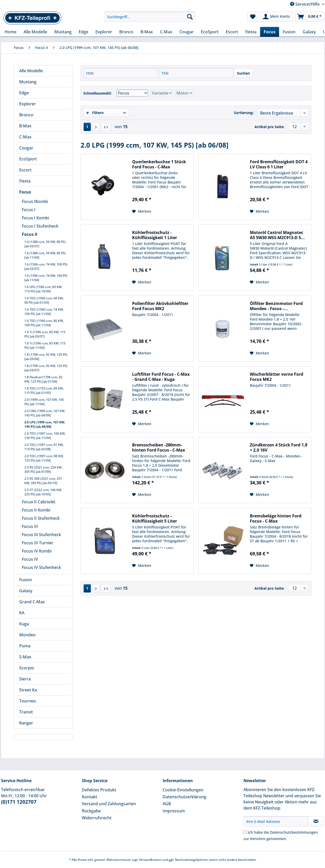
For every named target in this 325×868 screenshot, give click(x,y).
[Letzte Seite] (106, 127)
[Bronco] (126, 32)
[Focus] (270, 32)
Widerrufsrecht (97, 818)
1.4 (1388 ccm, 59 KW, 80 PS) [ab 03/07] (45, 244)
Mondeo (27, 635)
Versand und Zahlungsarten (109, 804)
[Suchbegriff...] (150, 17)
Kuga (24, 624)
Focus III (30, 526)
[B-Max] (147, 32)
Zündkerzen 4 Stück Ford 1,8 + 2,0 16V (279, 447)
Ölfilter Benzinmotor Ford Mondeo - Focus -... (276, 306)
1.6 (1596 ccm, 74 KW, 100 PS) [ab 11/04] (46, 278)
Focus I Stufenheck (40, 226)
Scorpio (27, 668)
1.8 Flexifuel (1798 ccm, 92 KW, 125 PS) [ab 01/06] (43, 379)
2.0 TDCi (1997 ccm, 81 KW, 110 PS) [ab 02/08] (44, 447)
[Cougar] (187, 32)
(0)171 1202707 (19, 802)
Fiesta (25, 181)
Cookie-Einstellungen (183, 790)
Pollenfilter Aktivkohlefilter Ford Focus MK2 (160, 306)
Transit (26, 712)
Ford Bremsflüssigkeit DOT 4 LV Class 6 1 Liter (279, 164)
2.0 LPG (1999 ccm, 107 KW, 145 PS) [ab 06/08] (45, 424)
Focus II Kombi (36, 510)
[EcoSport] (210, 32)
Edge (24, 93)
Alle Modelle (31, 71)
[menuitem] (150, 19)
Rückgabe (91, 811)
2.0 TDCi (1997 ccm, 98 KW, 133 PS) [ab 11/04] (44, 458)
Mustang (28, 82)
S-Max (25, 657)
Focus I (29, 210)
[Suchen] (190, 17)
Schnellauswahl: (97, 93)
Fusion (26, 580)
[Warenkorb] (310, 17)
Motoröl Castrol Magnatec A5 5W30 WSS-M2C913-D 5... (277, 235)
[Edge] (83, 32)
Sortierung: (244, 113)
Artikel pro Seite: (269, 127)
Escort (25, 170)
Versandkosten (150, 860)
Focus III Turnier (38, 543)
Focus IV (30, 559)
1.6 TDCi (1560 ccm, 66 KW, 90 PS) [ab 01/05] (44, 300)
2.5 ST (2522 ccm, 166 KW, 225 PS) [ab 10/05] (43, 492)
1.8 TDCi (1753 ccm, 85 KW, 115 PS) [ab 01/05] (44, 391)
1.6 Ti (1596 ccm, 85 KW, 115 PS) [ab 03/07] (45, 334)
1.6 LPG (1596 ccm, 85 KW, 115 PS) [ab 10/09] (43, 289)
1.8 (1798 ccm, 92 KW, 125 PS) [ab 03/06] (46, 357)
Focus (25, 192)
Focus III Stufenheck (41, 535)
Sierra (25, 679)
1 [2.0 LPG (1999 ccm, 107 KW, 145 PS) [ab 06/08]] (87, 127)
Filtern (95, 113)
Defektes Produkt (99, 790)
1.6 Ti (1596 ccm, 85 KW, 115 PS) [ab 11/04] (45, 345)
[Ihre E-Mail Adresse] (276, 821)
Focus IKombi (35, 201)
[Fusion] (289, 32)
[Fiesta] (251, 32)
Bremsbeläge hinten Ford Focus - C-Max (276, 518)
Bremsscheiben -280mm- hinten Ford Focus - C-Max (159, 447)
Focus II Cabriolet (39, 502)
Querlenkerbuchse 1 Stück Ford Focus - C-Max (159, 164)
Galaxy (26, 591)
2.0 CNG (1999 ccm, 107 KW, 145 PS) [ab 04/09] (45, 413)
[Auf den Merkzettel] (142, 211)
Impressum (174, 811)
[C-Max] (166, 32)
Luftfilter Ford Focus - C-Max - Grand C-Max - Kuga (161, 377)
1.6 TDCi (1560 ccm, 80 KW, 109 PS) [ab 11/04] (44, 323)
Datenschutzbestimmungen (294, 832)
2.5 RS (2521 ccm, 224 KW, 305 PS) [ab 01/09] (43, 469)
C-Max (25, 137)
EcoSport (28, 159)
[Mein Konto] (277, 17)
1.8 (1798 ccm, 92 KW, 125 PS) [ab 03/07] (46, 368)
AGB (167, 804)
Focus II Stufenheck (41, 518)
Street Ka (28, 690)
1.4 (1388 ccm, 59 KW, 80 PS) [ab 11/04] (45, 255)
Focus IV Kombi (37, 551)
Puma (25, 646)
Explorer (28, 104)
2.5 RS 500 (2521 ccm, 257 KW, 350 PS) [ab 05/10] (43, 481)
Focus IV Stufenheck (41, 567)
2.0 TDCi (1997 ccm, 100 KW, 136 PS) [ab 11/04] (45, 436)
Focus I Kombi (35, 218)
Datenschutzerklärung (184, 797)
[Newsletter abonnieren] (316, 821)
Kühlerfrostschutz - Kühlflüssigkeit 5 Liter (155, 518)
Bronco (26, 115)
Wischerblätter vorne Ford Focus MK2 (277, 377)
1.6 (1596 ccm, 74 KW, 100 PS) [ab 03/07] (46, 267)
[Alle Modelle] (35, 32)
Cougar (26, 148)
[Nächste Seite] (96, 127)
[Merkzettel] (253, 17)
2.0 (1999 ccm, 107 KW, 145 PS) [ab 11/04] (44, 402)
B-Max (25, 126)
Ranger (26, 723)
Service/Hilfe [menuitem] (305, 4)
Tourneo (28, 701)
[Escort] (232, 32)
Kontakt (90, 797)
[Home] (11, 32)
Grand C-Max (32, 602)
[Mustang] (63, 32)
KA (22, 613)
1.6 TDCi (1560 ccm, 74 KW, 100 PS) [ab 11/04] (44, 312)
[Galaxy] (309, 32)
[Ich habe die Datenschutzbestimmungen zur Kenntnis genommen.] (245, 832)
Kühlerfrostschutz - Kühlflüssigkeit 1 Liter (155, 235)
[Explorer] (104, 32)
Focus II (29, 234)
